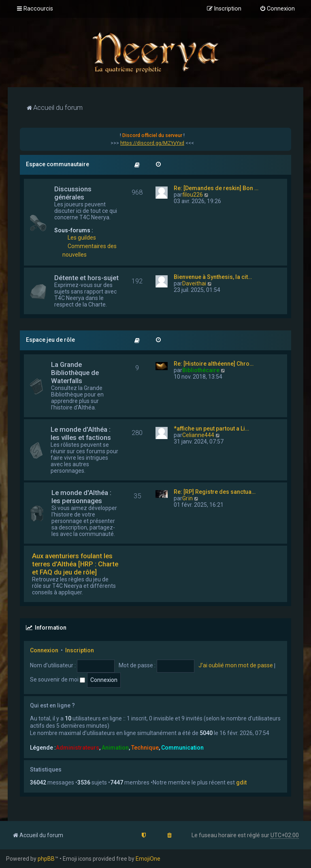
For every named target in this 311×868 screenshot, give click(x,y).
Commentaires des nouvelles (89, 250)
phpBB (46, 859)
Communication (182, 748)
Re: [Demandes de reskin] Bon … (216, 188)
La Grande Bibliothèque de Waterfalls (75, 373)
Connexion (44, 650)
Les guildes (82, 238)
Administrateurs (78, 748)
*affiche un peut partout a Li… (211, 429)
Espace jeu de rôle (50, 340)
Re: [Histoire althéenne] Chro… (214, 364)
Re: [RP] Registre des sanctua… (215, 492)
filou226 (193, 195)
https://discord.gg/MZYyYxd (152, 143)
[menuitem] (277, 9)
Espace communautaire (58, 164)
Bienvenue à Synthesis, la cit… (213, 277)
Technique (145, 748)
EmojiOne (148, 859)
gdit (241, 782)
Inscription (80, 650)
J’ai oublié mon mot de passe (236, 665)
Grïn (187, 498)
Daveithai (194, 283)
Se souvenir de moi (58, 679)
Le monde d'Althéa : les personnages (81, 497)
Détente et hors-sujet (86, 278)
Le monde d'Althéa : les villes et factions (81, 433)
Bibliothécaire (201, 370)
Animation (115, 748)
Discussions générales (73, 193)
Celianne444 (198, 435)
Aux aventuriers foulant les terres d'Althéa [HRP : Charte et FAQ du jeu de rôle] (75, 564)
